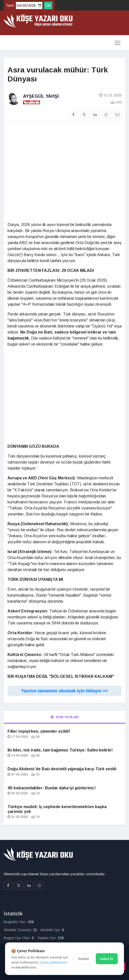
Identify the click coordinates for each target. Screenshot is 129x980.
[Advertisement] (64, 172)
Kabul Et (107, 959)
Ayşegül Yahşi (41, 96)
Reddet (84, 959)
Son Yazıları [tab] (65, 717)
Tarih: (10, 6)
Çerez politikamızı (54, 962)
